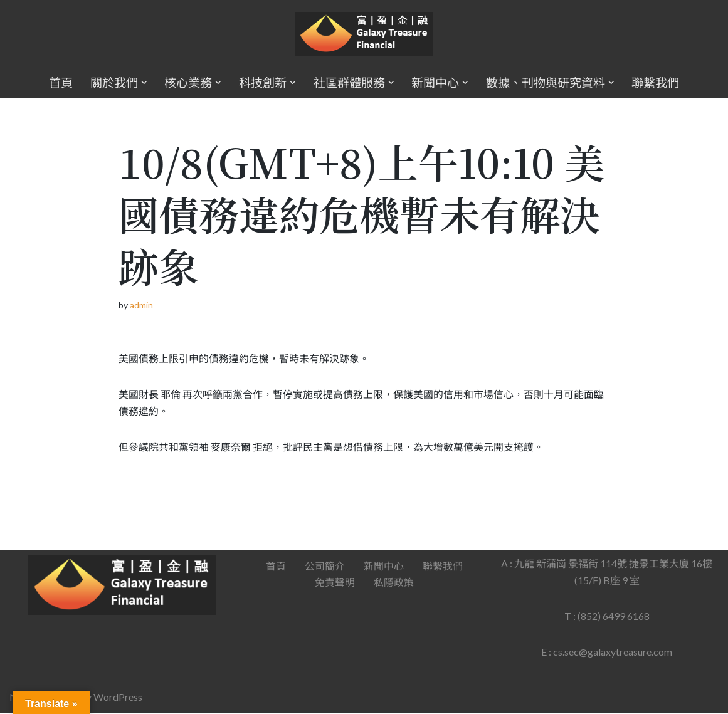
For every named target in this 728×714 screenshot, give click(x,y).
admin (141, 305)
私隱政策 (394, 583)
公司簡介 (325, 567)
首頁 (61, 82)
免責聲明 (335, 583)
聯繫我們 (655, 82)
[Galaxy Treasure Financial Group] (364, 34)
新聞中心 (384, 567)
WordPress (118, 698)
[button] (144, 83)
